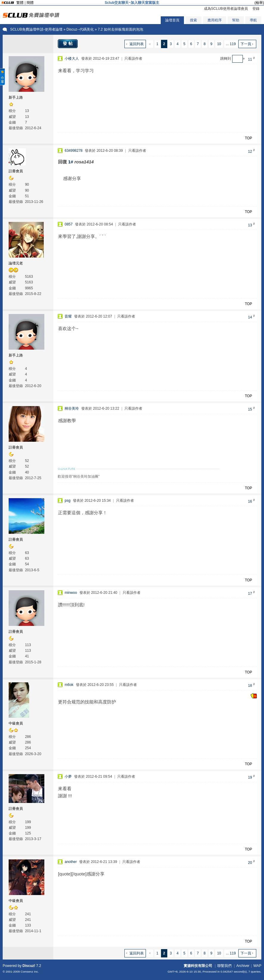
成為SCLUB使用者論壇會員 (226, 9)
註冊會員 (16, 171)
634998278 (74, 151)
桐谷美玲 (72, 408)
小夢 (68, 777)
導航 (253, 20)
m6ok (69, 685)
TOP (249, 138)
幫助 (236, 20)
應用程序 (215, 20)
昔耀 (68, 316)
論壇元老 (16, 263)
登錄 (256, 9)
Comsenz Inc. (30, 972)
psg (67, 501)
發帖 (68, 43)
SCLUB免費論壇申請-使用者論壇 (36, 29)
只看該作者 (133, 59)
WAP (257, 966)
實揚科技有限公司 (198, 966)
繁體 (20, 3)
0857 (69, 224)
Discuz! (29, 966)
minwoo (71, 593)
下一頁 (246, 44)
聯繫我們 (224, 966)
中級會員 (16, 723)
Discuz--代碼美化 (80, 29)
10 (219, 44)
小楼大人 (72, 59)
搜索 (193, 20)
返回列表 (137, 44)
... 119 (231, 44)
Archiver (243, 966)
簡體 (30, 3)
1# (71, 162)
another (71, 862)
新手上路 (16, 97)
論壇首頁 (172, 20)
